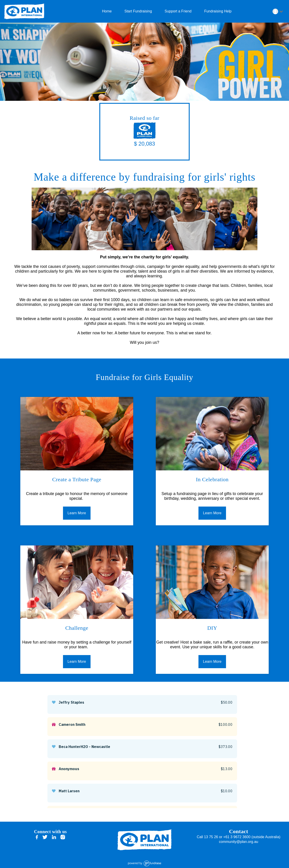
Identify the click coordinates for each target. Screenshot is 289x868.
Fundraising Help (217, 11)
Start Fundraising (138, 11)
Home (106, 11)
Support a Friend (178, 11)
